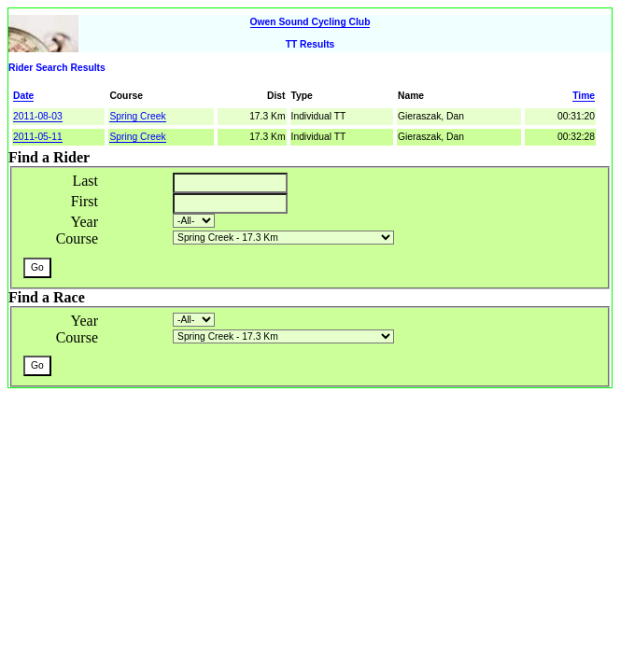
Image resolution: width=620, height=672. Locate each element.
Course (77, 238)
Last (85, 181)
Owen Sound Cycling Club (310, 22)
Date (23, 96)
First (85, 201)
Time (584, 96)
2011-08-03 (38, 116)
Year (85, 222)
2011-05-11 (38, 137)
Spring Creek (137, 116)
